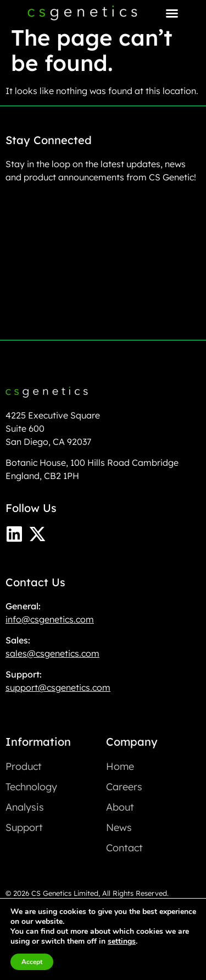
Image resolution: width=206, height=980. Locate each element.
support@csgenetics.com (58, 687)
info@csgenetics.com (50, 619)
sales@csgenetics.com (52, 653)
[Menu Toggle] (172, 13)
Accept (32, 962)
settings (122, 942)
